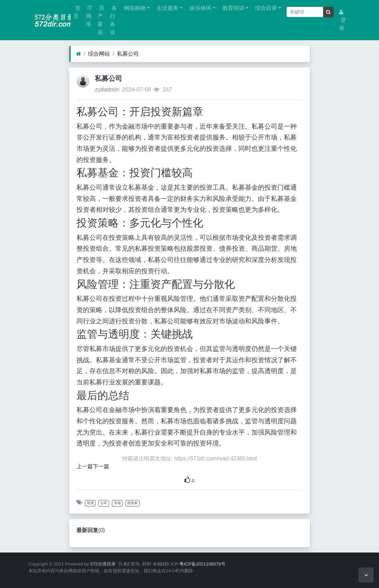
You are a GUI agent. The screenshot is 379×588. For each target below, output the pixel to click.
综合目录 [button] (265, 8)
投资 (90, 503)
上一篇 (85, 466)
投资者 (132, 503)
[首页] (79, 54)
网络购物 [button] (134, 8)
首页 (77, 12)
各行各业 (113, 20)
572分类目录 (103, 564)
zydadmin (107, 90)
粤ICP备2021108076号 (202, 564)
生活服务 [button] (167, 8)
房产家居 (101, 20)
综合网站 (99, 54)
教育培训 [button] (233, 8)
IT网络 (89, 16)
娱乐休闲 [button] (200, 8)
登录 (342, 20)
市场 (117, 503)
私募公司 (128, 54)
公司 (104, 503)
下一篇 (101, 466)
